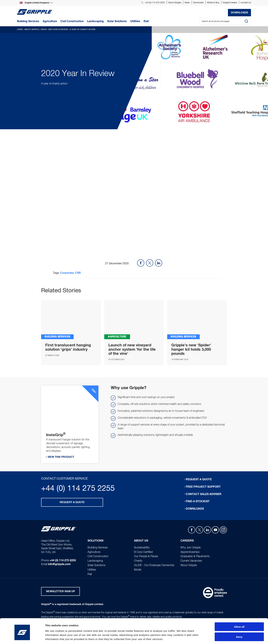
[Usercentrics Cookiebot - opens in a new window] (22, 637)
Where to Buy (213, 3)
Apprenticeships (190, 552)
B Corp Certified (143, 552)
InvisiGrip (71, 320)
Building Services (98, 548)
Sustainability (142, 548)
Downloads (198, 3)
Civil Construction (98, 557)
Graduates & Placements (195, 557)
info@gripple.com (59, 565)
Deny (239, 624)
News (187, 3)
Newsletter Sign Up (61, 592)
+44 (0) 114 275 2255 (153, 3)
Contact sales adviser (204, 494)
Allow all (239, 614)
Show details (181, 637)
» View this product (60, 457)
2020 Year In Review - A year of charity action (72, 30)
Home (20, 30)
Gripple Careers (230, 3)
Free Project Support (203, 487)
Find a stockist (198, 502)
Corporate (67, 273)
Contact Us (246, 3)
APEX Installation (134, 320)
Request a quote (72, 502)
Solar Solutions (97, 566)
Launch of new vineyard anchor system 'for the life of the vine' (132, 350)
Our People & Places (146, 557)
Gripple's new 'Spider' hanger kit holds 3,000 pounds (191, 350)
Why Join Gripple (191, 548)
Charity (138, 561)
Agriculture (94, 552)
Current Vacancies (191, 561)
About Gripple (175, 3)
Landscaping (95, 561)
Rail (90, 574)
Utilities (92, 570)
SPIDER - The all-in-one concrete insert (197, 320)
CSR (78, 273)
